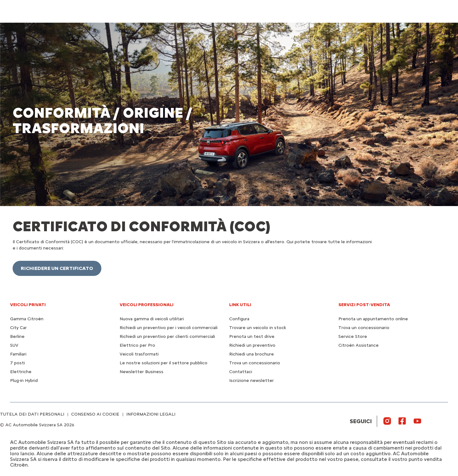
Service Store (353, 336)
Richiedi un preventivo (252, 345)
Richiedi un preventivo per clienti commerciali (167, 336)
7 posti (17, 363)
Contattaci (241, 372)
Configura (239, 319)
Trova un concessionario (255, 363)
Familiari (18, 354)
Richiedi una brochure (252, 354)
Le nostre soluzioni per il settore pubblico (164, 363)
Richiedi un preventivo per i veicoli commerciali (169, 328)
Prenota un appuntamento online (373, 319)
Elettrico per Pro (137, 345)
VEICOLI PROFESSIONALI (147, 305)
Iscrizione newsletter (252, 381)
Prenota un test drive (252, 336)
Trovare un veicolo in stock (258, 328)
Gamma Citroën (27, 319)
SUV (14, 345)
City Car (18, 328)
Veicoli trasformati (139, 354)
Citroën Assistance (359, 345)
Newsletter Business (141, 372)
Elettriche (21, 372)
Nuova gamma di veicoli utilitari (152, 319)
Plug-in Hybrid (24, 381)
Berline (17, 336)
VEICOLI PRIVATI (28, 305)
